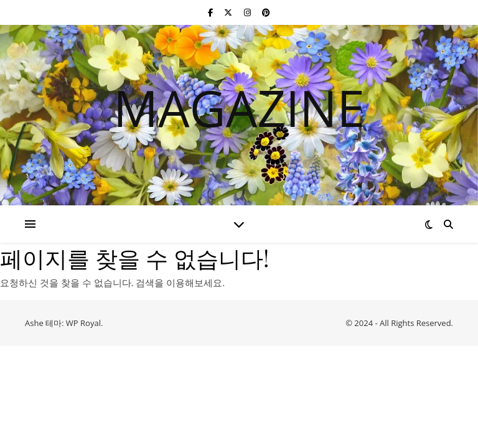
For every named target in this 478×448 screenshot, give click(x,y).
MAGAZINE (239, 108)
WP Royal (83, 323)
